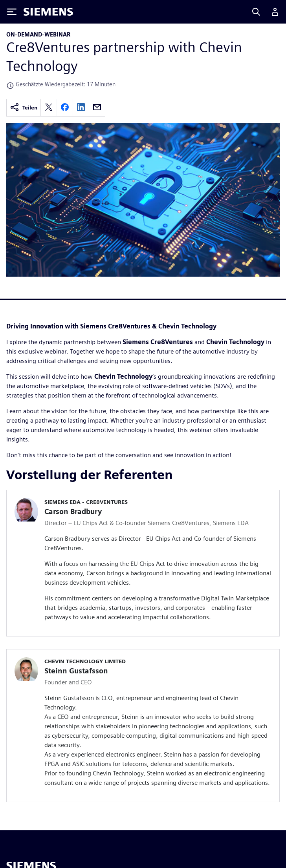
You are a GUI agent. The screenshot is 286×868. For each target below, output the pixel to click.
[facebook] (65, 108)
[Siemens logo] (48, 12)
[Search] (256, 12)
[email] (97, 108)
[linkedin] (81, 108)
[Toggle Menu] (12, 12)
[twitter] (49, 108)
